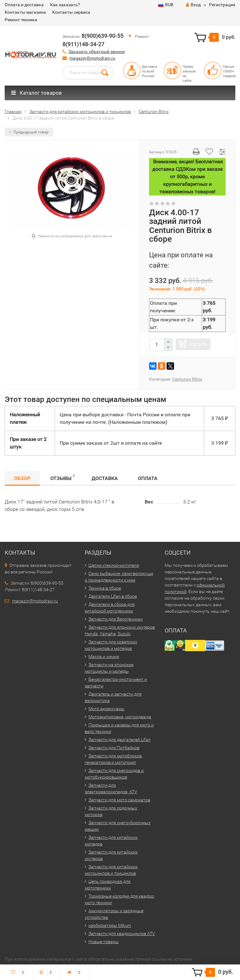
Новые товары (104, 942)
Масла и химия (104, 656)
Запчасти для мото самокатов (119, 800)
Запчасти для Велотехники (116, 619)
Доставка (105, 478)
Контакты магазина (25, 12)
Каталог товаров (37, 93)
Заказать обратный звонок (97, 52)
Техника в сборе (105, 588)
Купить (198, 344)
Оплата (148, 478)
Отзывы (62, 477)
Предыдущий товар (29, 132)
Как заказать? (65, 5)
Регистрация (222, 5)
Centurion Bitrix (187, 379)
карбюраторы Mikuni (110, 925)
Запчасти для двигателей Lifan (120, 740)
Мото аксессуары (106, 709)
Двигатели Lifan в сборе (113, 596)
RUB (166, 5)
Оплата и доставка (24, 5)
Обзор (22, 478)
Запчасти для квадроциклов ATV (122, 933)
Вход (193, 5)
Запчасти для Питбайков (114, 748)
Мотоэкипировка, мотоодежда (120, 717)
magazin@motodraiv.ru (92, 58)
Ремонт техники (21, 20)
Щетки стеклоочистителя (114, 565)
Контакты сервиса (71, 12)
